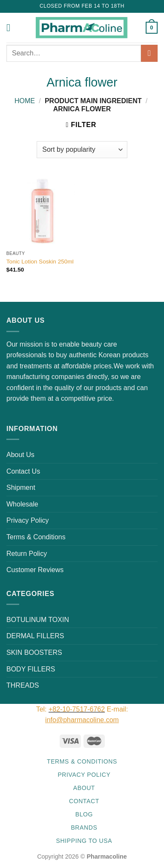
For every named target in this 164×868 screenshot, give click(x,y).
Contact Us (23, 471)
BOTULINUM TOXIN (38, 620)
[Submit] (149, 53)
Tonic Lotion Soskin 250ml (40, 262)
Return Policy (27, 554)
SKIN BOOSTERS (34, 652)
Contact (84, 801)
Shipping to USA (84, 841)
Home (25, 101)
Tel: (42, 709)
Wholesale (22, 504)
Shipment (21, 488)
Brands (84, 827)
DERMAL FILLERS (35, 636)
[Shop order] (82, 150)
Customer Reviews (35, 570)
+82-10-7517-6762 (77, 709)
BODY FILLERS (31, 669)
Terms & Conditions (36, 537)
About (84, 788)
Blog (84, 814)
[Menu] (12, 27)
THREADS (23, 685)
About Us (20, 455)
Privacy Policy (28, 520)
